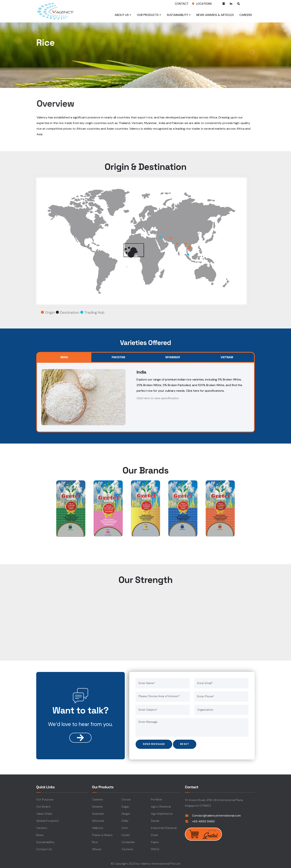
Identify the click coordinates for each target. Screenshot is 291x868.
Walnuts (98, 827)
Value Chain (44, 813)
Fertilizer (157, 799)
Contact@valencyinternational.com (216, 815)
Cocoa (126, 799)
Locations (204, 4)
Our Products (149, 15)
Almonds (98, 820)
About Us (123, 15)
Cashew (97, 799)
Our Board (43, 806)
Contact (182, 4)
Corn (125, 827)
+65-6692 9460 (203, 821)
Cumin (126, 835)
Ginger (126, 813)
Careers (247, 15)
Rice (95, 842)
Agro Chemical (161, 806)
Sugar (125, 806)
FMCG (155, 849)
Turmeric (127, 849)
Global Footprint (48, 820)
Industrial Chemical (164, 827)
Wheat (97, 849)
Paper (155, 842)
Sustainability (178, 15)
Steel (154, 835)
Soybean (98, 813)
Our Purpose (45, 799)
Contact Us (44, 849)
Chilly (125, 820)
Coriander (128, 842)
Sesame (97, 806)
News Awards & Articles (216, 15)
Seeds (155, 820)
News (40, 835)
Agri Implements (162, 813)
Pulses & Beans (102, 835)
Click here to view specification (158, 398)
